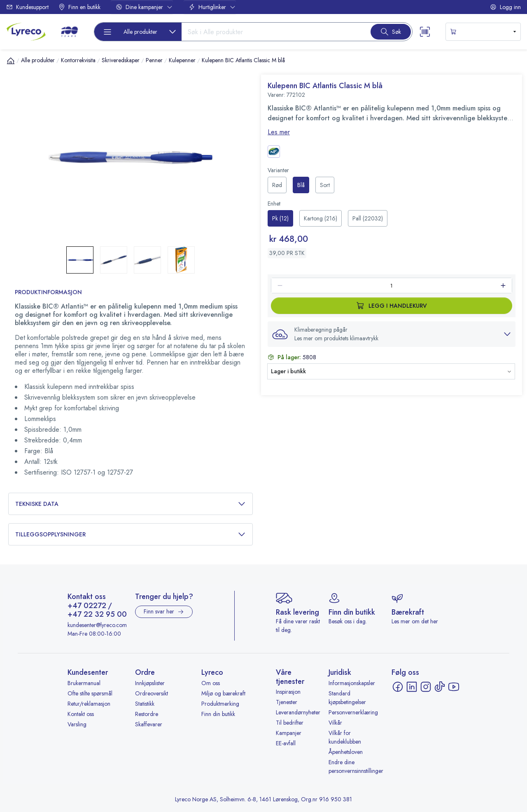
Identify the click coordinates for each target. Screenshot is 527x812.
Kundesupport (27, 7)
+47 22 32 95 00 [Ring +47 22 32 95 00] (97, 615)
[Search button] (391, 32)
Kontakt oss (81, 714)
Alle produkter (38, 60)
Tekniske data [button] (131, 504)
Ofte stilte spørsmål (90, 693)
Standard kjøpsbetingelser (347, 698)
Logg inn (505, 7)
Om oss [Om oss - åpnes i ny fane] (211, 683)
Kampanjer (289, 733)
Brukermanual (84, 683)
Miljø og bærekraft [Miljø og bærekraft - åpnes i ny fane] (223, 693)
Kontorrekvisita (78, 60)
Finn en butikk (79, 7)
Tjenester (287, 702)
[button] (392, 334)
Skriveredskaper (121, 60)
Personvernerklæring (353, 712)
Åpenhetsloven (346, 752)
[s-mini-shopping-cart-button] (483, 32)
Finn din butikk (218, 714)
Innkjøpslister (150, 683)
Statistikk (145, 704)
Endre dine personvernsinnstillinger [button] (356, 766)
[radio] (277, 185)
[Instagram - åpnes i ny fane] (426, 687)
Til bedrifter (290, 723)
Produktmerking (220, 704)
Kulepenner (182, 60)
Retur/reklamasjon (89, 704)
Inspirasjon (288, 692)
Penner (154, 60)
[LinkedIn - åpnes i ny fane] (412, 687)
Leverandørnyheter (298, 712)
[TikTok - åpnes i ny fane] (440, 687)
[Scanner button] (425, 32)
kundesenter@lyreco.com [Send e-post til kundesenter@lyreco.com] (97, 625)
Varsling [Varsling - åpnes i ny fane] (77, 724)
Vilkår (335, 723)
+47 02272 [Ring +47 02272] (87, 606)
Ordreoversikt (152, 693)
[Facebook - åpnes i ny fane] (398, 687)
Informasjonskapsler (352, 683)
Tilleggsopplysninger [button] (131, 535)
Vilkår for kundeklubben (345, 737)
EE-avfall (286, 743)
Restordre (147, 714)
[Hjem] (11, 61)
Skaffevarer (149, 724)
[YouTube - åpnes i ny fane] (454, 687)
